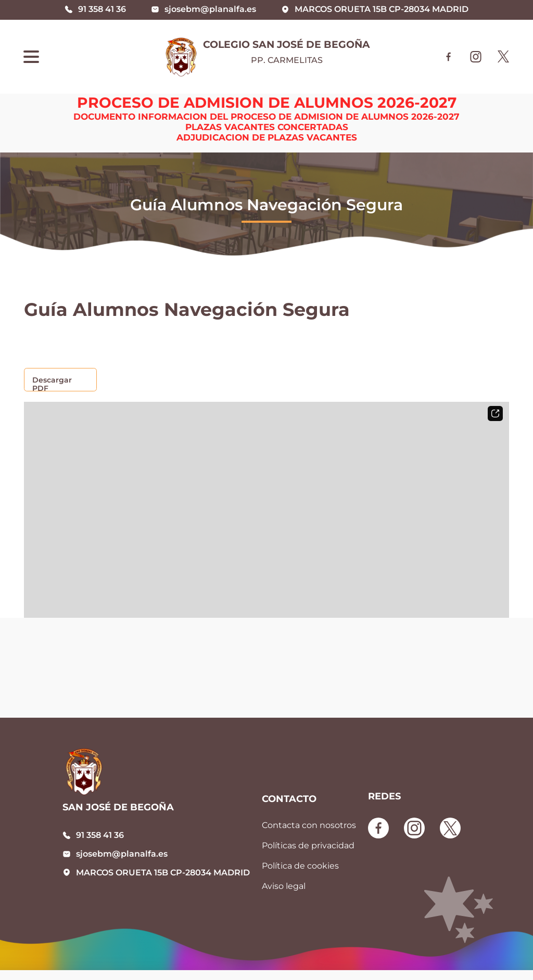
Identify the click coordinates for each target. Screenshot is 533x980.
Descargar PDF (52, 384)
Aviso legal (284, 886)
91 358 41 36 (100, 835)
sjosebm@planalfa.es (122, 854)
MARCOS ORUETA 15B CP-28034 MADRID (163, 873)
